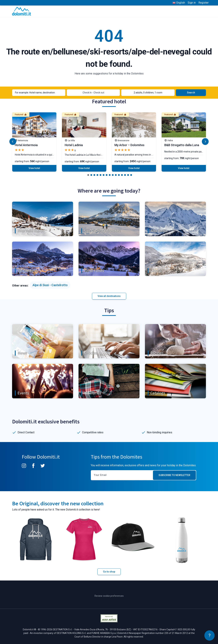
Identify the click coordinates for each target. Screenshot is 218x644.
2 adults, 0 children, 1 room (148, 93)
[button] (88, 175)
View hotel (34, 168)
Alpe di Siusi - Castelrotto (50, 285)
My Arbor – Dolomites (129, 145)
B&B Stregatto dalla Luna (182, 145)
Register (204, 3)
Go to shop (109, 572)
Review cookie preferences (109, 596)
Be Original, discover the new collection (58, 503)
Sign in (192, 3)
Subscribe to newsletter (174, 475)
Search (191, 93)
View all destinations (109, 296)
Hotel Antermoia (26, 145)
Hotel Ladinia (74, 145)
